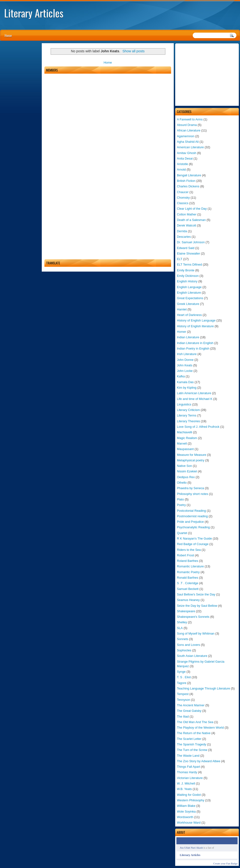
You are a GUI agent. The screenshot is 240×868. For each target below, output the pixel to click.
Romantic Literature (190, 566)
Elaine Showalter (189, 253)
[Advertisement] (207, 75)
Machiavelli (185, 432)
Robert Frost (185, 555)
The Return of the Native (194, 733)
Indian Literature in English (195, 343)
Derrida (182, 231)
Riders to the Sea (189, 550)
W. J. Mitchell (186, 783)
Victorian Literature (190, 778)
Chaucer (183, 192)
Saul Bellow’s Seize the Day (196, 594)
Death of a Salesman (191, 220)
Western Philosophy (191, 800)
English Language (189, 287)
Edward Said (186, 248)
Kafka (181, 376)
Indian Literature (188, 337)
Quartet (182, 533)
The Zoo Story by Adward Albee (199, 761)
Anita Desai (185, 158)
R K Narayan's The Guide (194, 538)
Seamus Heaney (188, 600)
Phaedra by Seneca (190, 488)
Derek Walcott (186, 225)
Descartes (184, 237)
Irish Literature (187, 354)
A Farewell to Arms (190, 119)
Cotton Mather (187, 214)
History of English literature (195, 326)
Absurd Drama (187, 125)
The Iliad (183, 716)
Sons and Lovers (189, 645)
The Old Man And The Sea (195, 722)
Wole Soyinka (186, 812)
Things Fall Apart (189, 767)
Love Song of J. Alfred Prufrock (198, 427)
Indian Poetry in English (193, 348)
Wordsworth (185, 817)
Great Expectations (190, 298)
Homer (182, 332)
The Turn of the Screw (192, 750)
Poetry (181, 505)
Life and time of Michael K (195, 399)
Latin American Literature (194, 393)
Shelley (182, 622)
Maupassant (185, 449)
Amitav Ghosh (187, 153)
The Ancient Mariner (191, 705)
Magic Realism (187, 438)
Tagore (182, 683)
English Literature (189, 293)
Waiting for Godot (189, 795)
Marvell (182, 443)
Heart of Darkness (189, 315)
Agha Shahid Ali (188, 142)
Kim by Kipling (187, 388)
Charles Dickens (188, 186)
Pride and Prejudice (190, 522)
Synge (181, 672)
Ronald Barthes (188, 578)
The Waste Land (188, 756)
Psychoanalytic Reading (193, 527)
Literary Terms (187, 415)
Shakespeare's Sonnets (193, 617)
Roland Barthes (188, 561)
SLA (180, 628)
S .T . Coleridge (188, 583)
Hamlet (182, 309)
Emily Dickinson (188, 276)
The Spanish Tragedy (192, 744)
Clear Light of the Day (192, 209)
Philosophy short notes (192, 494)
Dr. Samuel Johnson (191, 242)
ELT (180, 259)
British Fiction (186, 181)
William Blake (186, 806)
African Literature (189, 130)
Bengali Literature (189, 175)
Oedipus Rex (186, 477)
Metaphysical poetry (191, 460)
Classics (183, 203)
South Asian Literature (192, 656)
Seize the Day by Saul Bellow (197, 606)
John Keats (185, 365)
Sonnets (183, 639)
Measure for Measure (192, 455)
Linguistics (184, 404)
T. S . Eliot (184, 677)
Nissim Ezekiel (187, 471)
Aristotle (182, 164)
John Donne (185, 360)
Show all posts (133, 51)
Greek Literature (188, 304)
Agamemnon (186, 136)
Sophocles (184, 650)
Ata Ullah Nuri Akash (191, 848)
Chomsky (183, 198)
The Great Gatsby (189, 711)
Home (8, 35)
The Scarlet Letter (189, 739)
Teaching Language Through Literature (203, 688)
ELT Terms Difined (189, 265)
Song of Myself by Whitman (196, 633)
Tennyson (183, 700)
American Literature (190, 147)
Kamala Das (185, 382)
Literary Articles (34, 13)
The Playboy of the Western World (200, 728)
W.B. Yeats (184, 789)
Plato (180, 499)
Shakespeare (186, 611)
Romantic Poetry (188, 572)
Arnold (181, 169)
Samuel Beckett (188, 589)
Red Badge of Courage (193, 544)
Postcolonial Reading (191, 511)
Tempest (183, 694)
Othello (182, 483)
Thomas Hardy (187, 772)
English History (187, 281)
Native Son (184, 466)
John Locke (185, 371)
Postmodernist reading (192, 516)
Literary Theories (188, 421)
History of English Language (196, 320)
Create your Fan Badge (225, 863)
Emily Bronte (186, 270)
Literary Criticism (188, 410)
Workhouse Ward (189, 823)
